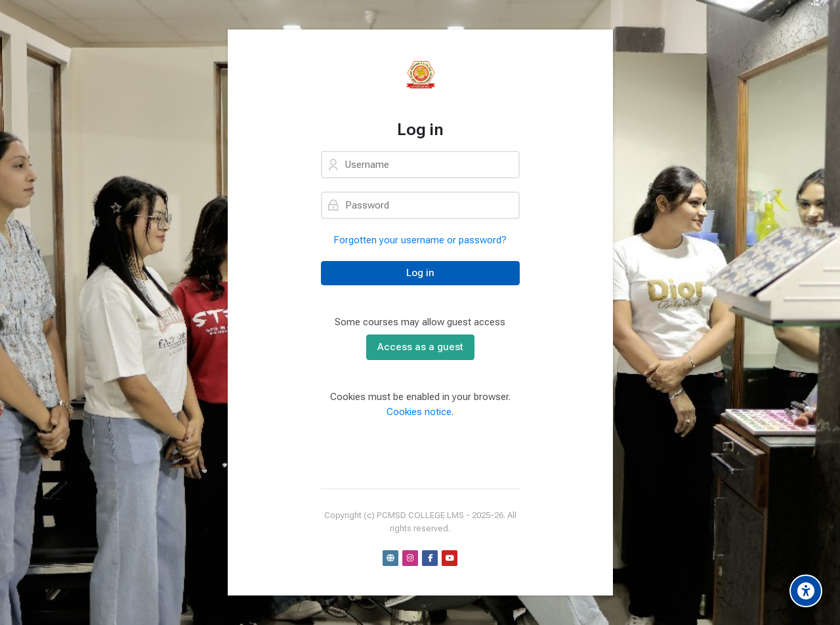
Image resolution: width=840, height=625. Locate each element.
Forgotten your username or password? (420, 240)
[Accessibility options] (806, 591)
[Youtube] (450, 558)
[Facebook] (430, 558)
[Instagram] (410, 558)
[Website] (390, 558)
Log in (420, 273)
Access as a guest (420, 347)
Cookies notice (419, 412)
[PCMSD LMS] (420, 75)
